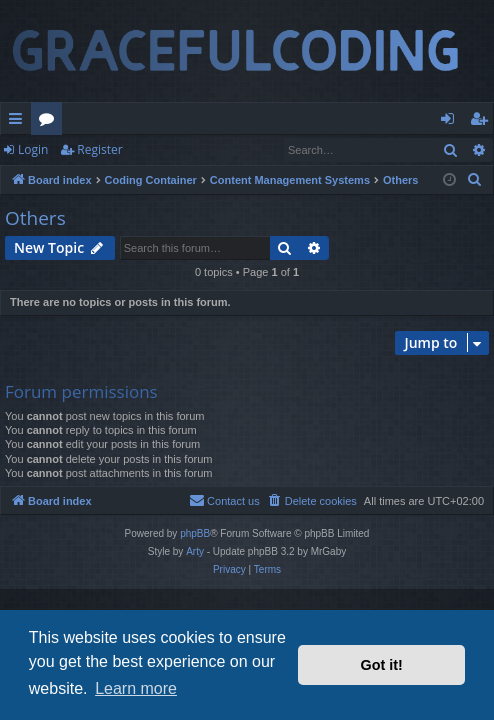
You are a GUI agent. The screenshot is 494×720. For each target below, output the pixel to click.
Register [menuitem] (483, 122)
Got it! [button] (382, 665)
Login (33, 149)
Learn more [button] (136, 688)
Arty (195, 551)
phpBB (195, 533)
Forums (50, 122)
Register (99, 149)
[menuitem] (475, 180)
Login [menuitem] (451, 122)
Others (35, 218)
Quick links (19, 122)
